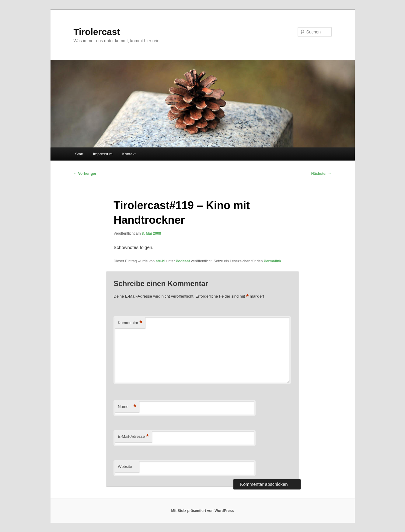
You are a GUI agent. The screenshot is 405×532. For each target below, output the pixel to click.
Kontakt (129, 154)
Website (125, 466)
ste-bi (160, 261)
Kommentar (130, 323)
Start (79, 154)
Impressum (103, 154)
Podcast (183, 261)
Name (127, 407)
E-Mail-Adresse (133, 437)
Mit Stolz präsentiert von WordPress (203, 511)
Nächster (321, 174)
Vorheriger (85, 174)
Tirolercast (97, 32)
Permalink (272, 261)
